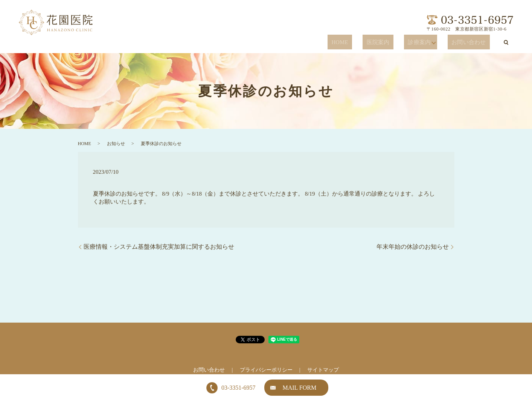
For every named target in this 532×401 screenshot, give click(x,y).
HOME (372, 43)
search (506, 42)
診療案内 (432, 43)
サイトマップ (323, 370)
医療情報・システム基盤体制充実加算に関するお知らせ (159, 247)
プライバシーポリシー (266, 370)
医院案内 (401, 43)
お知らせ (116, 144)
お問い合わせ (474, 43)
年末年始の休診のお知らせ (413, 247)
